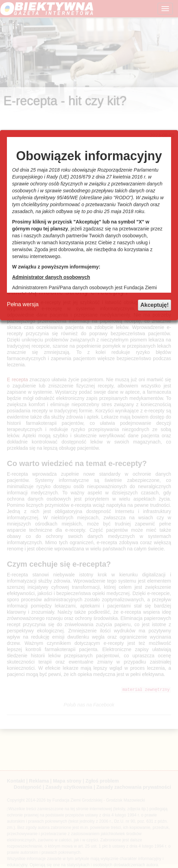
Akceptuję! (154, 305)
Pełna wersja (23, 304)
